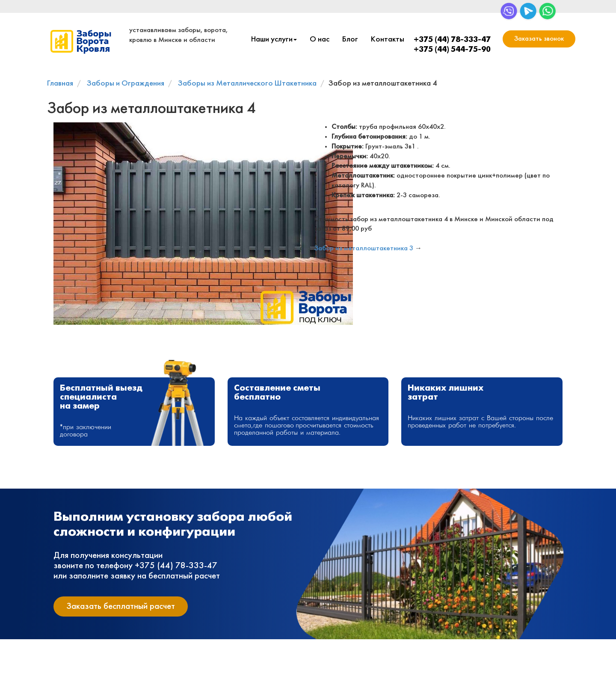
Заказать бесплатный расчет (121, 606)
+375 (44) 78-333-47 (452, 40)
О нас (320, 40)
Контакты (388, 40)
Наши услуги (274, 40)
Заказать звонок (539, 39)
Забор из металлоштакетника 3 (364, 248)
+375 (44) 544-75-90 (452, 50)
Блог (350, 40)
